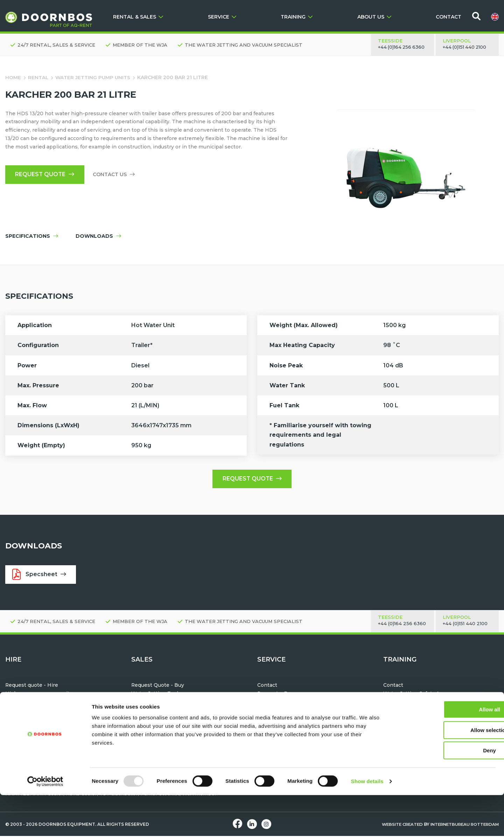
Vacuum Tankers (152, 720)
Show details (367, 823)
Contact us (115, 175)
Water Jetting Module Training (422, 711)
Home (13, 77)
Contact (267, 686)
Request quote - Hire (32, 686)
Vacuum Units (23, 711)
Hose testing (274, 711)
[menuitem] (495, 17)
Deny (446, 792)
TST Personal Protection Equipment (178, 711)
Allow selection (445, 772)
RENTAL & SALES (138, 17)
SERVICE (222, 17)
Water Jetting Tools (30, 703)
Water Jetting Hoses (157, 703)
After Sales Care (277, 703)
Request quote (46, 175)
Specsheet (40, 575)
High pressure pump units (39, 694)
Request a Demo (278, 694)
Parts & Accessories (282, 728)
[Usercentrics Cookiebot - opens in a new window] (45, 823)
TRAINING (297, 17)
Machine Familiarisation (414, 703)
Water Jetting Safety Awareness (424, 694)
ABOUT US (374, 17)
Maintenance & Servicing (289, 720)
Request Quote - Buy (158, 686)
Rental (38, 77)
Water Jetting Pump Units (94, 77)
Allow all (446, 751)
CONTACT (449, 17)
